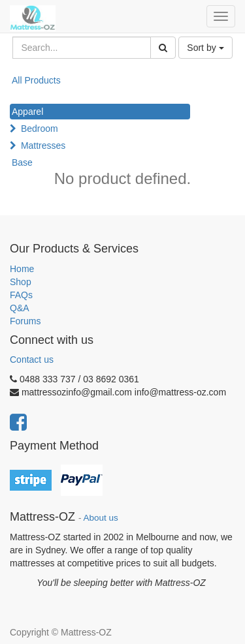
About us (101, 518)
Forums (25, 321)
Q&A (20, 308)
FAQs (21, 295)
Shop (21, 282)
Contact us (32, 360)
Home (22, 269)
